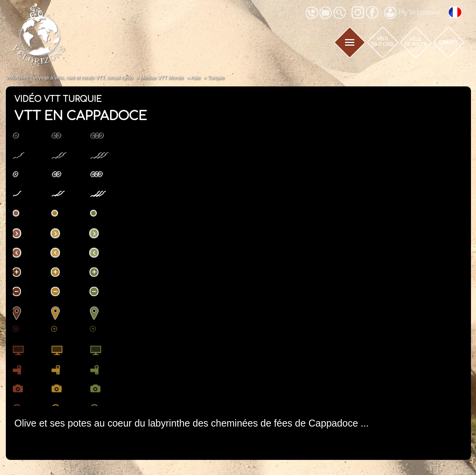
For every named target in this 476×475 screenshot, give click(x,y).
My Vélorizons (412, 13)
